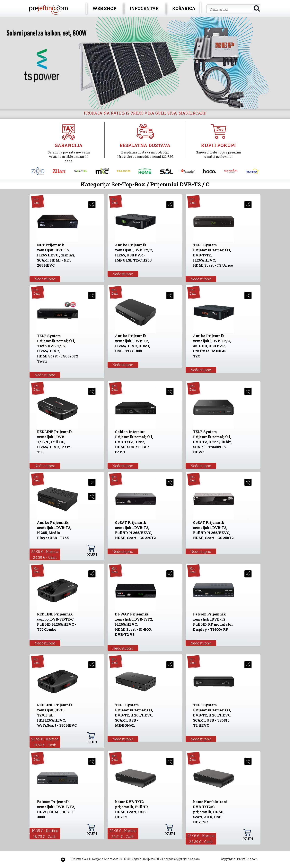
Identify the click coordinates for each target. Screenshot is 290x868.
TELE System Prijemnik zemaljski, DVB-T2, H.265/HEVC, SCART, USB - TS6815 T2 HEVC (212, 715)
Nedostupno (45, 279)
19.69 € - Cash (45, 745)
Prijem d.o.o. (80, 859)
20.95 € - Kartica (45, 739)
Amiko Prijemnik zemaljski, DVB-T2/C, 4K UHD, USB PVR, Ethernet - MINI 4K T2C (212, 346)
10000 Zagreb (132, 859)
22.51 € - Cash (123, 836)
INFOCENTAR (144, 8)
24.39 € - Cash (45, 557)
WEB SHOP (104, 8)
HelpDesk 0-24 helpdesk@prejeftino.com (171, 859)
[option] (145, 63)
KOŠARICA (184, 8)
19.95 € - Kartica (45, 831)
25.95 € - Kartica (45, 551)
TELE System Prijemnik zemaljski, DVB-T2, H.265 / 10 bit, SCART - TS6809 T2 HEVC (212, 442)
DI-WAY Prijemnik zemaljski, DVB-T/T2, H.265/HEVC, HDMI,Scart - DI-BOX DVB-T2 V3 (134, 624)
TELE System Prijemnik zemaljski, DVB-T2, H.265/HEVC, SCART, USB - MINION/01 (134, 715)
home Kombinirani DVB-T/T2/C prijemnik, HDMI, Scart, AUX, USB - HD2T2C (210, 812)
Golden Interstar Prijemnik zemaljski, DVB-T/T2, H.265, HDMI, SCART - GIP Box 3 (134, 442)
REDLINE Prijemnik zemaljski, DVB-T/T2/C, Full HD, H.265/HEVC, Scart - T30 (55, 442)
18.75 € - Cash (45, 836)
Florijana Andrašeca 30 (106, 859)
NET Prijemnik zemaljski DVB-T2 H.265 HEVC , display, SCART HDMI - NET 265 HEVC (56, 255)
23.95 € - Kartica (123, 831)
